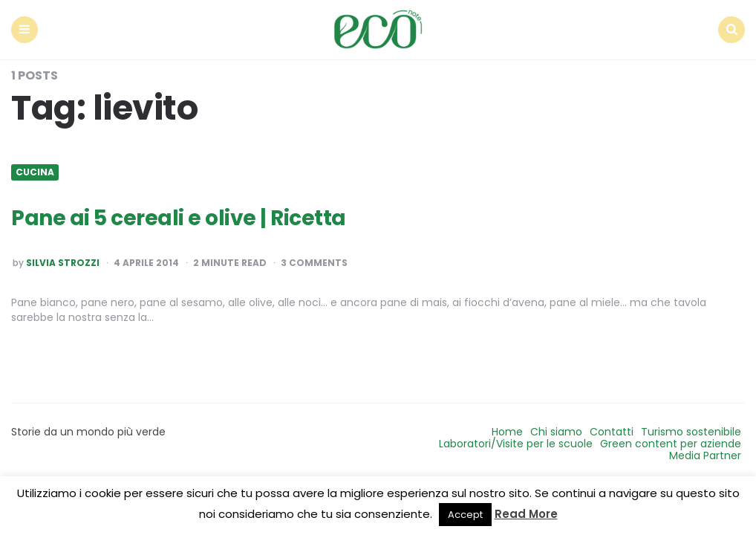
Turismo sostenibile (691, 432)
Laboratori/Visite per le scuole (516, 444)
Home (507, 432)
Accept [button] (465, 515)
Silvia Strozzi (63, 263)
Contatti (612, 432)
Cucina (35, 172)
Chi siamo (556, 432)
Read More (526, 514)
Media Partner (705, 455)
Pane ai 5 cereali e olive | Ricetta (179, 218)
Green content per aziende (671, 444)
